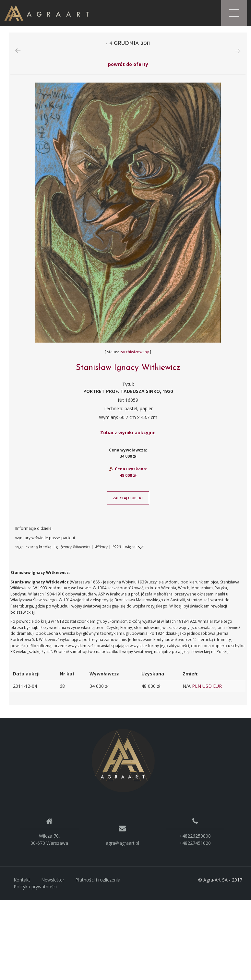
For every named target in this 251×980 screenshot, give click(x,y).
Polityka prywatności (35, 887)
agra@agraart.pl (122, 843)
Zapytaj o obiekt (128, 498)
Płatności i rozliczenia (98, 880)
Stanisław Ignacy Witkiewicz (128, 368)
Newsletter (53, 880)
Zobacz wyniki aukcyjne (128, 432)
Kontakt (22, 880)
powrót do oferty (128, 64)
